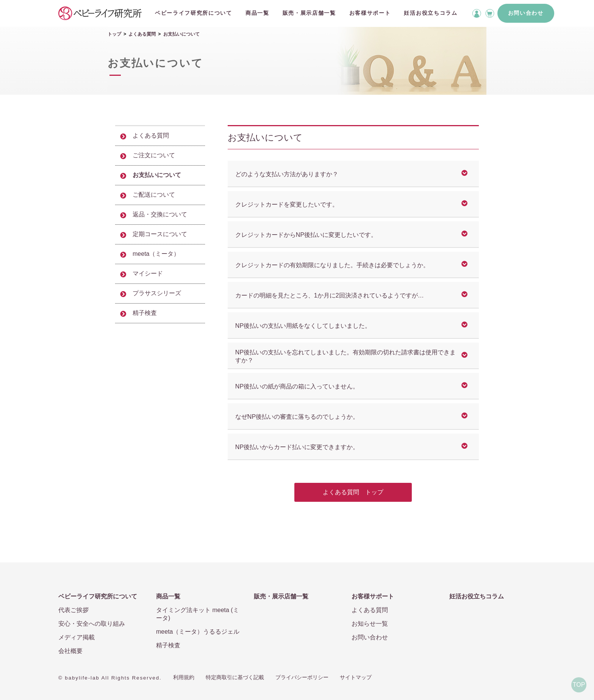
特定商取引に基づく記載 (235, 677)
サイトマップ (356, 677)
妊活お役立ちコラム (431, 13)
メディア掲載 (77, 637)
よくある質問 (142, 34)
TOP (579, 685)
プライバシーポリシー (302, 677)
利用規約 (184, 677)
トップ (114, 34)
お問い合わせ (526, 13)
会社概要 (70, 651)
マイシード (148, 273)
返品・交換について (160, 214)
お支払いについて (157, 175)
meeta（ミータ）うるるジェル (198, 632)
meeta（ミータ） (156, 254)
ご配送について (154, 195)
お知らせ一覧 (370, 624)
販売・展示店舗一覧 (309, 13)
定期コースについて (160, 234)
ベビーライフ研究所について (194, 13)
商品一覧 (257, 13)
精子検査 (145, 313)
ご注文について (154, 155)
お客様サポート (370, 13)
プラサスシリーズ (157, 293)
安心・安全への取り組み (92, 624)
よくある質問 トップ (353, 492)
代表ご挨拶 (73, 610)
